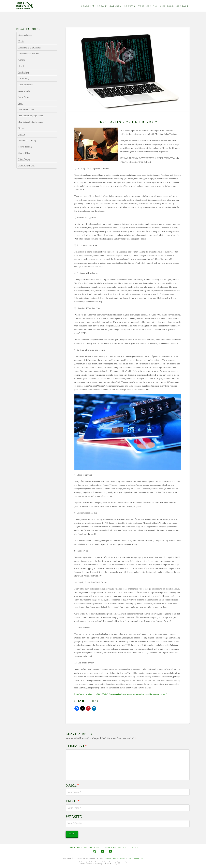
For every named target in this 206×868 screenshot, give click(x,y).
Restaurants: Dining (27, 141)
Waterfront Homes (26, 165)
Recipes (22, 128)
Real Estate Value (26, 109)
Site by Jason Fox (135, 858)
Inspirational (24, 72)
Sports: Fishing (25, 147)
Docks (21, 41)
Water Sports (24, 159)
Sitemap (108, 858)
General (22, 60)
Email (73, 801)
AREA (79, 847)
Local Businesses (26, 85)
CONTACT (134, 847)
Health (21, 66)
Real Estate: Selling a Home (31, 122)
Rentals (22, 134)
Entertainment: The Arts (29, 54)
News (21, 103)
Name (72, 785)
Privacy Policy (120, 858)
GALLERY (88, 847)
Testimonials (109, 847)
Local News (24, 97)
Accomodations (25, 35)
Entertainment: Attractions (30, 47)
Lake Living (24, 78)
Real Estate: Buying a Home (31, 116)
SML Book (123, 847)
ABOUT (97, 847)
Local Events (24, 91)
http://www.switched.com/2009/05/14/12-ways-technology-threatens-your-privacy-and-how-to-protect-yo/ (121, 694)
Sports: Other (24, 153)
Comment (76, 746)
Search (71, 847)
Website (74, 817)
